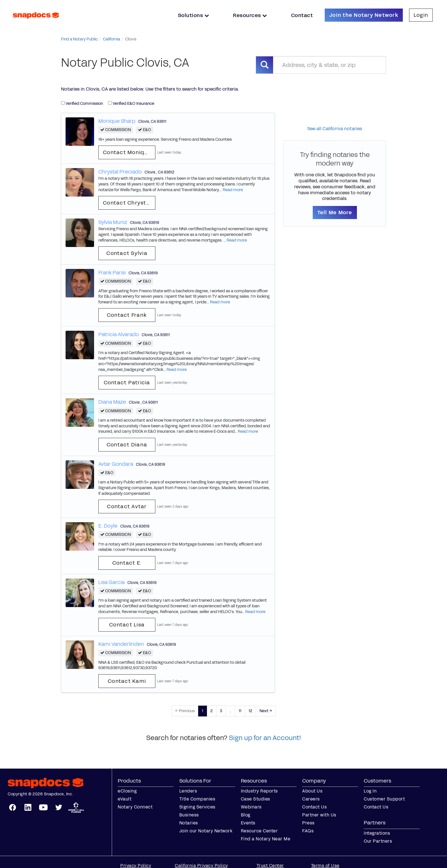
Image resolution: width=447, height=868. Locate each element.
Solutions (194, 15)
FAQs (308, 831)
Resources (250, 15)
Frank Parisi (112, 273)
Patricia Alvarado (119, 334)
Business (189, 815)
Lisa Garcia (111, 582)
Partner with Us (319, 815)
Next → (266, 711)
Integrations (377, 833)
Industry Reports (259, 791)
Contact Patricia (127, 383)
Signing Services (197, 807)
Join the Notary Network (364, 15)
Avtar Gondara (116, 464)
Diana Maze (112, 402)
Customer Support (384, 799)
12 (250, 711)
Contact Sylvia (127, 253)
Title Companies (197, 799)
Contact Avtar (127, 506)
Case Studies (256, 799)
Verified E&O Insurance (131, 104)
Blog (246, 815)
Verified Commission (82, 104)
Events (248, 823)
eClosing (127, 791)
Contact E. (127, 563)
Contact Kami (127, 681)
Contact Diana (127, 445)
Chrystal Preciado (120, 172)
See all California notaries (335, 129)
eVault (125, 799)
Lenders (188, 791)
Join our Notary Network (206, 831)
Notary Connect (135, 807)
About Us (312, 791)
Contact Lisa (127, 625)
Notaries (189, 823)
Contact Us (314, 807)
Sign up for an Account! (265, 738)
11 (240, 711)
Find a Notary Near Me (266, 839)
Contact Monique (127, 152)
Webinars (251, 807)
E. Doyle (108, 526)
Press (308, 823)
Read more (233, 190)
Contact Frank (127, 315)
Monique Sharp (117, 121)
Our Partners (378, 841)
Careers (311, 799)
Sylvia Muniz (113, 222)
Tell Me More (335, 213)
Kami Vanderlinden (121, 644)
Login (421, 15)
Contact (302, 15)
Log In (370, 791)
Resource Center (259, 831)
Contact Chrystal (127, 203)
